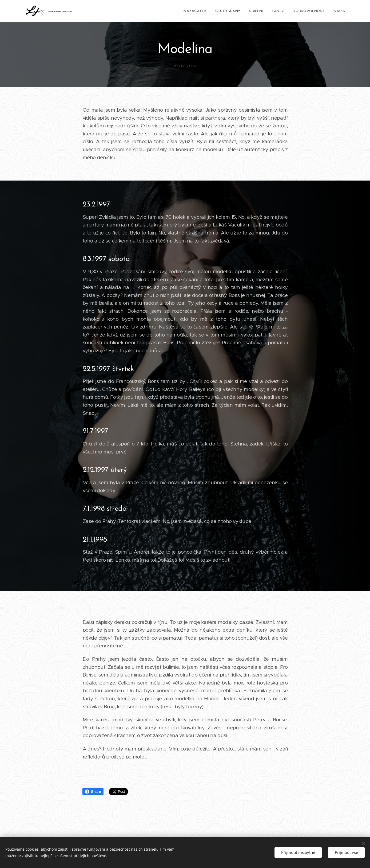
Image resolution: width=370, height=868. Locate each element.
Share (93, 792)
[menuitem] (200, 11)
